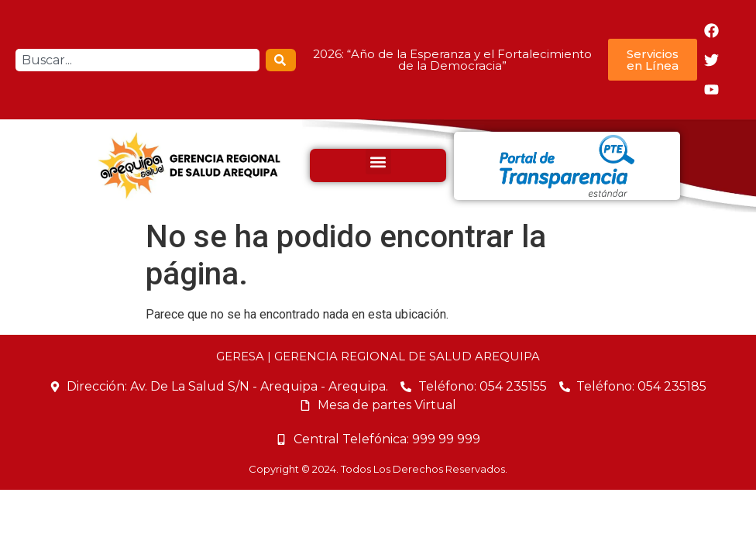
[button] (378, 162)
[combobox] (137, 60)
